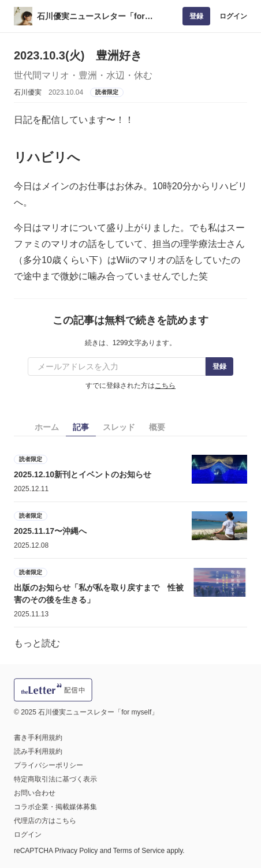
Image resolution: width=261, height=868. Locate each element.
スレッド (119, 427)
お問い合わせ (35, 793)
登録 (196, 16)
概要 (157, 427)
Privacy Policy (77, 851)
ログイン (233, 16)
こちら (165, 386)
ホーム (47, 427)
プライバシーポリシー (49, 765)
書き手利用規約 (38, 738)
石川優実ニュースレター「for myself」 (91, 17)
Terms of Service (139, 851)
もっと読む (37, 643)
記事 (81, 427)
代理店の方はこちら (45, 821)
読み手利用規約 (38, 751)
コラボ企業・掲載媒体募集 (55, 807)
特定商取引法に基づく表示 (55, 779)
